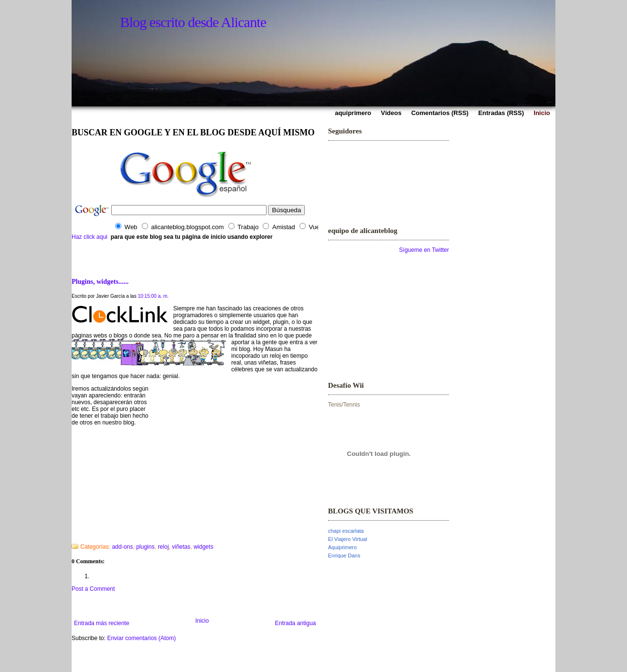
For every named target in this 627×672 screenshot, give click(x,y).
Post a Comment (93, 589)
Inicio (202, 621)
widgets (203, 547)
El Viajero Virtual (348, 539)
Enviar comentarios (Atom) (141, 638)
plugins (145, 547)
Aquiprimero (342, 547)
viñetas (181, 547)
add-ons (122, 547)
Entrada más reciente (102, 623)
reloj (163, 547)
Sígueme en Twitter (424, 250)
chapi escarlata (346, 531)
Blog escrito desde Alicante (193, 22)
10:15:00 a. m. (153, 296)
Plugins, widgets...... (100, 281)
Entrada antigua (295, 623)
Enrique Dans (344, 555)
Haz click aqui (90, 237)
